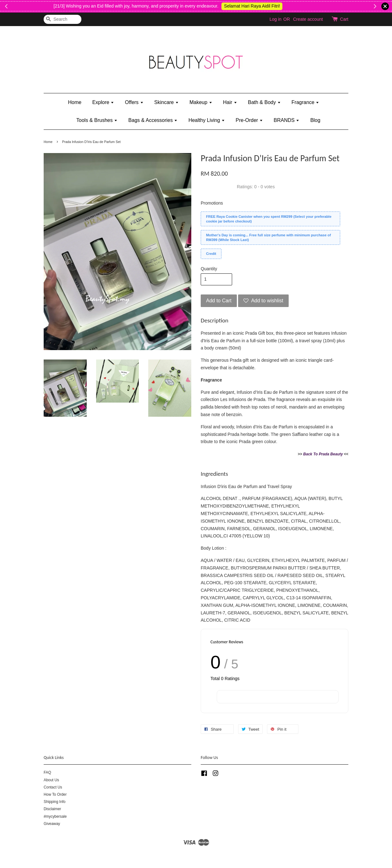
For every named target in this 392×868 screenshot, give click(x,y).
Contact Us (53, 787)
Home (75, 102)
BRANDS (286, 120)
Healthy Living (207, 120)
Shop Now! (41, 6)
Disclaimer (52, 809)
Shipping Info (54, 802)
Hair (230, 102)
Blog (315, 120)
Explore (103, 102)
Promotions (212, 203)
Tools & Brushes (97, 120)
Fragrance (305, 102)
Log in (275, 19)
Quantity (209, 269)
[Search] (63, 19)
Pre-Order (249, 120)
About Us (51, 780)
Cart (344, 19)
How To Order (55, 794)
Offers (134, 102)
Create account (308, 19)
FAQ (47, 772)
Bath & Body (264, 102)
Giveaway (52, 824)
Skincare (166, 102)
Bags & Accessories (153, 120)
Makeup (201, 102)
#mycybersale (55, 816)
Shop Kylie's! (369, 6)
